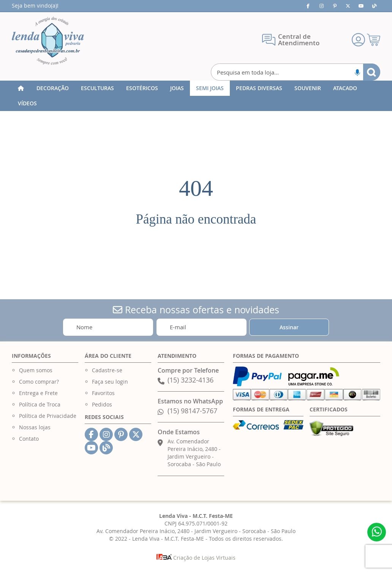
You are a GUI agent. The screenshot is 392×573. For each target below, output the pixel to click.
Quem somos (36, 370)
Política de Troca (40, 404)
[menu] (196, 96)
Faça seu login (110, 382)
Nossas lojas (35, 427)
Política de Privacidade (48, 416)
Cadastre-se (107, 370)
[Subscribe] (289, 327)
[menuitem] (53, 88)
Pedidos (102, 404)
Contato (29, 439)
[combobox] (296, 72)
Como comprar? (39, 382)
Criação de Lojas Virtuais (196, 558)
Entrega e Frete (38, 393)
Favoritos (103, 393)
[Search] (372, 72)
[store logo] (48, 41)
